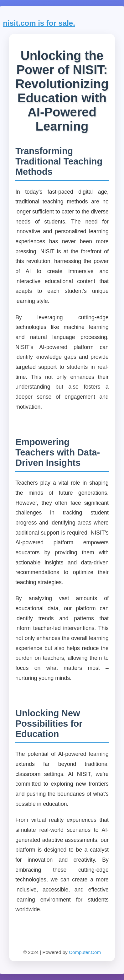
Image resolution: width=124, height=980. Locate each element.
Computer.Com (85, 952)
